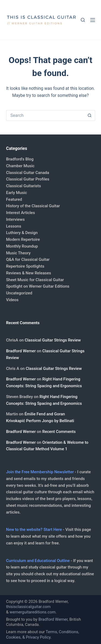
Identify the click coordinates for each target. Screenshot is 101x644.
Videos (12, 300)
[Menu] (93, 20)
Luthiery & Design (22, 233)
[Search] (83, 20)
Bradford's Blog (20, 159)
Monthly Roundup (22, 246)
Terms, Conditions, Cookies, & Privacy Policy (43, 635)
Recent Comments (59, 432)
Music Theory (18, 253)
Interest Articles (21, 213)
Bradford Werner (21, 351)
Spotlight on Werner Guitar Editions (38, 286)
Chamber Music (20, 166)
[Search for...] (45, 116)
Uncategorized (19, 293)
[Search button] (90, 116)
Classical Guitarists (24, 186)
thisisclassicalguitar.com (29, 607)
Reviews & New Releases (29, 273)
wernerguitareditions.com (33, 612)
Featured (14, 199)
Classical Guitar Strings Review (53, 340)
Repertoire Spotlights (25, 266)
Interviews (15, 219)
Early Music (17, 193)
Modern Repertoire (23, 239)
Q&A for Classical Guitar (28, 259)
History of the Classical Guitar (33, 206)
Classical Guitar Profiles (28, 179)
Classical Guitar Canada (28, 173)
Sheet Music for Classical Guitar (35, 280)
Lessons (14, 226)
